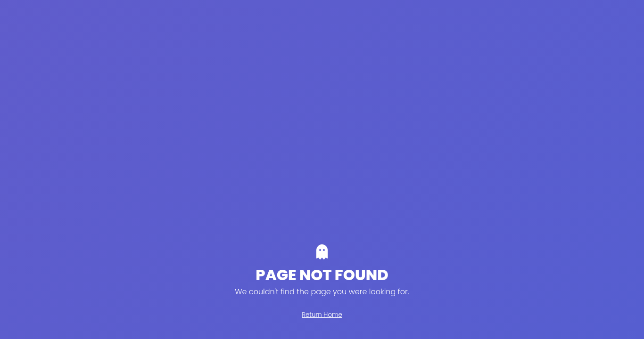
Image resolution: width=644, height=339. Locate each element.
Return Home (322, 315)
